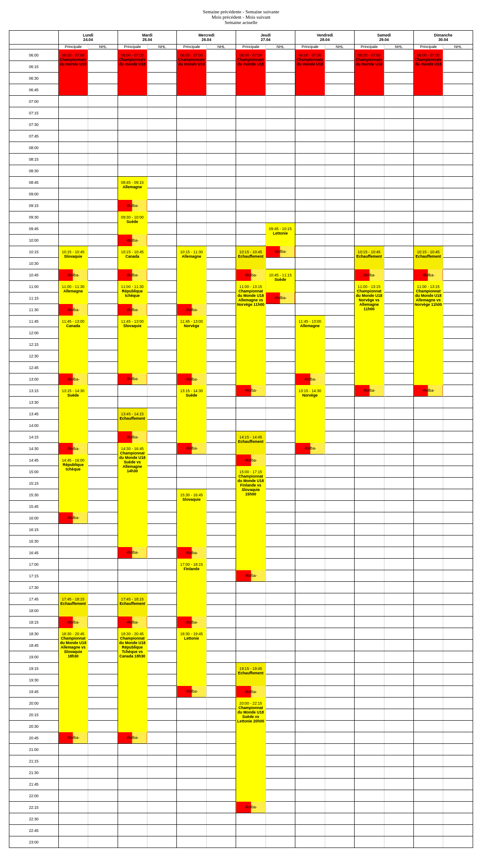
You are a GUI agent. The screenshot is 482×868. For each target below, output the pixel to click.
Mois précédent (227, 17)
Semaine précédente (222, 12)
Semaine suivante (262, 12)
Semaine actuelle (241, 22)
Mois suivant (258, 17)
